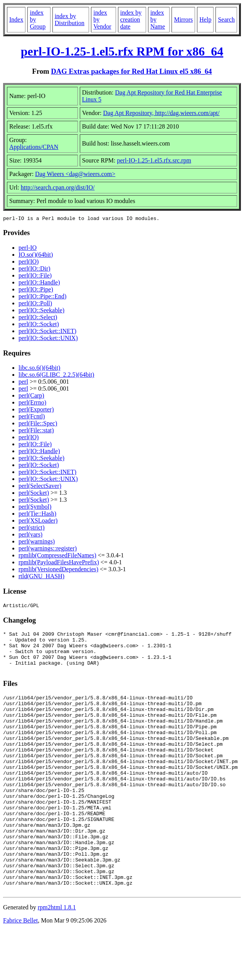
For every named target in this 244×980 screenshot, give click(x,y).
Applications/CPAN (34, 147)
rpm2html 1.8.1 (57, 957)
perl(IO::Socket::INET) (47, 332)
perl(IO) (29, 263)
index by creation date (131, 19)
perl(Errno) (32, 404)
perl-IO (28, 249)
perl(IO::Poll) (35, 304)
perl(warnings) (37, 542)
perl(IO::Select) (38, 318)
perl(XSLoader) (38, 522)
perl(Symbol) (35, 508)
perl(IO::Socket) (39, 325)
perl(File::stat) (36, 431)
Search (226, 19)
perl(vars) (30, 536)
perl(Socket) (34, 494)
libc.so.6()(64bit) (39, 369)
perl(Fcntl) (32, 417)
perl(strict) (32, 529)
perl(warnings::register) (48, 549)
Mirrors (183, 19)
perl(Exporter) (36, 410)
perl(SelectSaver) (40, 487)
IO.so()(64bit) (36, 256)
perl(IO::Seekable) (41, 311)
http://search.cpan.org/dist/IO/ (58, 187)
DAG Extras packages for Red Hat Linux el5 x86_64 (131, 71)
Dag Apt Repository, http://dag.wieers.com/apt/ (161, 113)
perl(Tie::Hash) (37, 515)
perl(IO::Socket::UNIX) (48, 339)
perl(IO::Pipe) (36, 290)
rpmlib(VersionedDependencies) (58, 570)
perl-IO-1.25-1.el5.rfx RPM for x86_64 (122, 51)
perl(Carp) (31, 397)
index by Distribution (70, 19)
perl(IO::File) (35, 277)
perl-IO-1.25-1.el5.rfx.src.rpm (154, 160)
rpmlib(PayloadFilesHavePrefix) (59, 563)
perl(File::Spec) (38, 424)
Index (16, 19)
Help (205, 19)
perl (23, 383)
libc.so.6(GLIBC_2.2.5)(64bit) (56, 376)
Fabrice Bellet (20, 970)
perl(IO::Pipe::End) (42, 297)
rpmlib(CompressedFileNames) (57, 556)
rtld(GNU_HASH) (41, 577)
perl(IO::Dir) (34, 270)
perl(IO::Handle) (39, 284)
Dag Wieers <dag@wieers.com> (75, 174)
